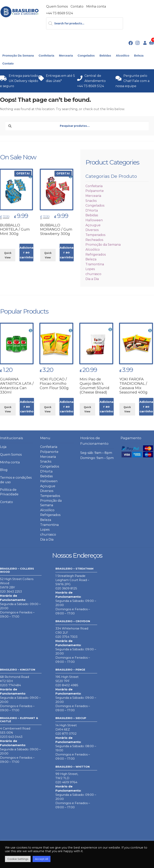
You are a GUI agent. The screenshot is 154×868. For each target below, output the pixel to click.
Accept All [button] (42, 859)
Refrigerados (96, 255)
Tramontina (95, 264)
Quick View (8, 255)
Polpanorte (95, 191)
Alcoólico (123, 55)
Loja (3, 447)
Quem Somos (57, 6)
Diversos (92, 230)
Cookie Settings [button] (18, 859)
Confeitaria (46, 55)
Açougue (93, 225)
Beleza (139, 55)
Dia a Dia (92, 279)
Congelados (86, 55)
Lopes (90, 269)
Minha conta (96, 6)
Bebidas (105, 55)
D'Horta (92, 210)
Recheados (94, 240)
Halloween (94, 220)
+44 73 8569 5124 (60, 13)
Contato (77, 6)
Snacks (91, 201)
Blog (4, 470)
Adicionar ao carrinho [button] (26, 252)
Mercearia (66, 55)
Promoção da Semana (18, 55)
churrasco (93, 274)
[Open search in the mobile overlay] (85, 23)
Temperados (95, 235)
